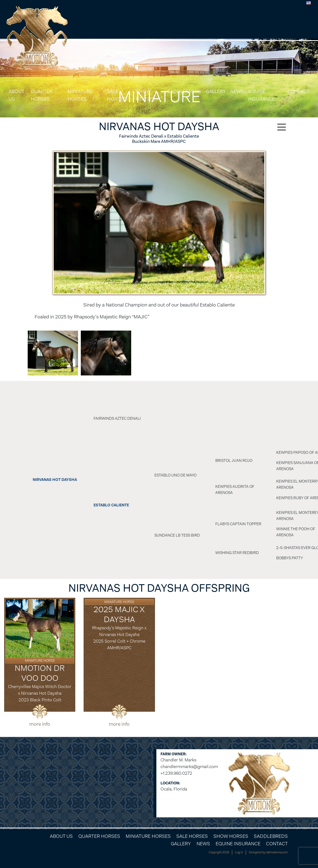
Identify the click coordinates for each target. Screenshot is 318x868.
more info (40, 724)
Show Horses (145, 95)
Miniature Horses (80, 95)
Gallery (216, 91)
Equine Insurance (262, 95)
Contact (298, 91)
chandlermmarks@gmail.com (189, 767)
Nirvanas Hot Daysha (55, 480)
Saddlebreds (184, 91)
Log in (239, 852)
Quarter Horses (42, 95)
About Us (16, 95)
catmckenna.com (277, 852)
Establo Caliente (111, 505)
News (237, 91)
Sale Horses (117, 95)
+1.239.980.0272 (176, 773)
